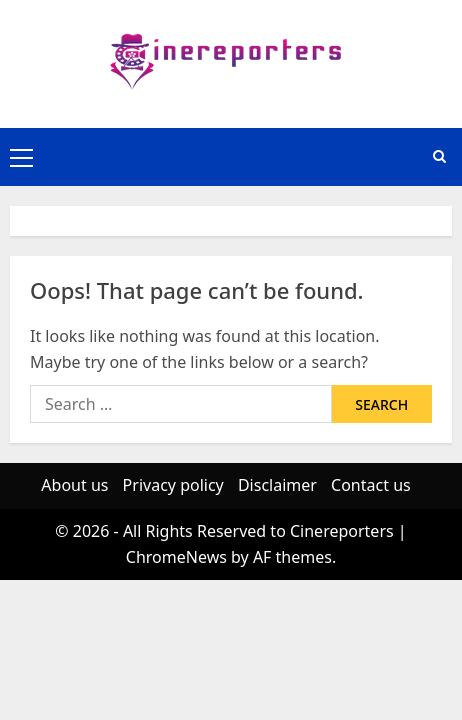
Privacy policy (173, 485)
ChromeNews (176, 557)
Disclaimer (277, 485)
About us (74, 485)
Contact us (371, 485)
